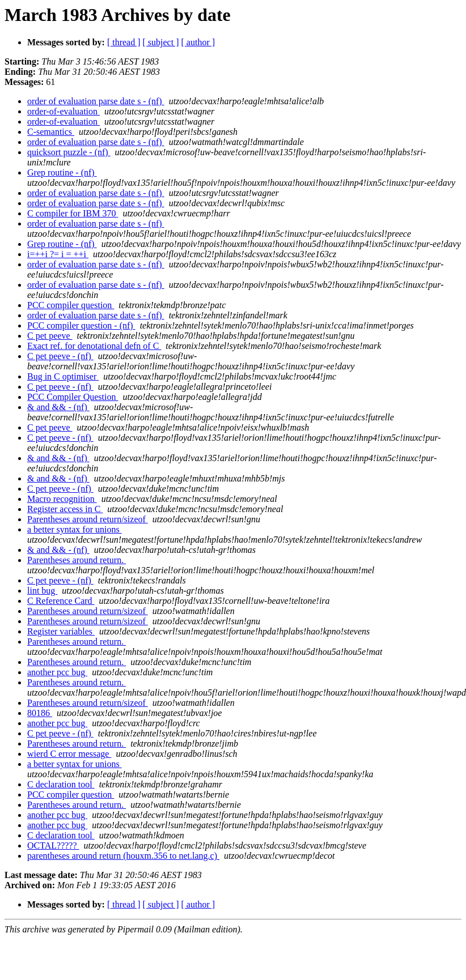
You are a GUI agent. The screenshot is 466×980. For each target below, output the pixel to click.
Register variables (61, 631)
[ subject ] (161, 42)
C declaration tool (61, 784)
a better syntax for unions (75, 529)
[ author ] (198, 42)
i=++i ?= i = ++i (58, 254)
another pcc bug (57, 672)
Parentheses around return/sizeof (88, 519)
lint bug (42, 591)
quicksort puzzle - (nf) (69, 152)
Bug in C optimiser (63, 376)
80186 (40, 713)
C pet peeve (50, 336)
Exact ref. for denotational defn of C (94, 346)
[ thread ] (124, 42)
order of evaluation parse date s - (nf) (96, 101)
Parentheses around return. (77, 560)
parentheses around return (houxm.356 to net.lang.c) (123, 856)
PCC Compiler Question (73, 397)
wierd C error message (69, 754)
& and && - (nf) (58, 407)
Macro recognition (62, 499)
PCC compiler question (71, 305)
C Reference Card (61, 601)
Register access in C (65, 509)
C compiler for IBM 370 (73, 213)
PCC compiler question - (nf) (81, 325)
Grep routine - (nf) (62, 172)
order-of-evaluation (63, 111)
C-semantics (51, 132)
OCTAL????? (53, 845)
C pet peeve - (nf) (60, 356)
